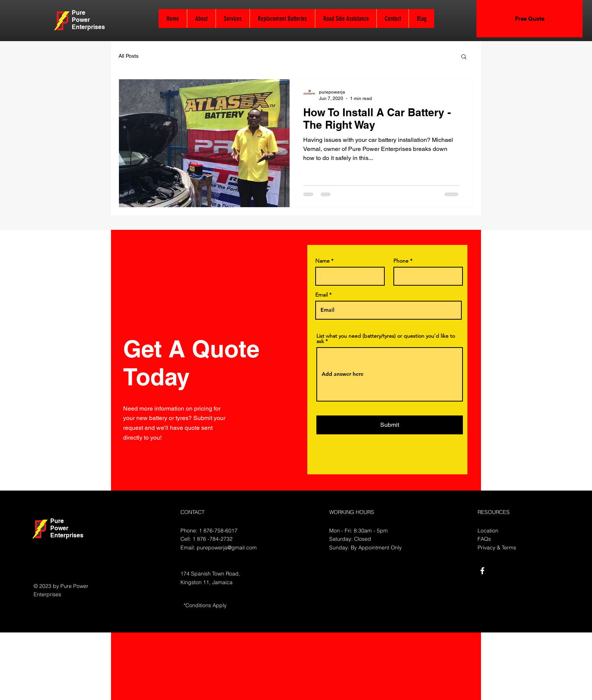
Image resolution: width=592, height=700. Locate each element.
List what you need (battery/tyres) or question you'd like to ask (386, 338)
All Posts (129, 56)
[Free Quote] (530, 19)
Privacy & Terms (497, 548)
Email (321, 295)
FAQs (484, 539)
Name (322, 261)
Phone (401, 261)
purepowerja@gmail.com (227, 548)
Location (488, 531)
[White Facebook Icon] (482, 571)
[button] (464, 57)
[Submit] (390, 425)
